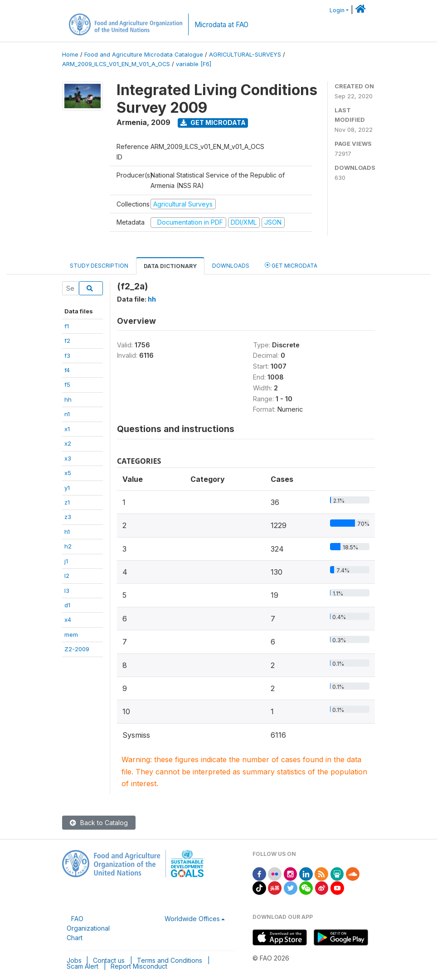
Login (337, 10)
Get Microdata (213, 122)
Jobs (74, 960)
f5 (67, 384)
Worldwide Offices (192, 919)
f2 (67, 341)
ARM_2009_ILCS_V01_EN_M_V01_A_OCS (116, 64)
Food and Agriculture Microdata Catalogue (144, 55)
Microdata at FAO (221, 25)
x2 (68, 443)
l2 (67, 576)
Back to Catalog (99, 823)
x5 (68, 473)
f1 (67, 326)
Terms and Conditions (170, 960)
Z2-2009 (77, 649)
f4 (67, 370)
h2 (68, 546)
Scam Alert (83, 966)
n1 (67, 414)
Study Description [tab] (99, 266)
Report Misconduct (139, 966)
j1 (66, 561)
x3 (68, 458)
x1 (67, 429)
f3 (67, 355)
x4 (68, 620)
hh (68, 399)
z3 (68, 517)
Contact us (109, 960)
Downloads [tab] (231, 266)
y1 (67, 488)
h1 (67, 532)
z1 (67, 502)
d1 (67, 605)
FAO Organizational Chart (88, 928)
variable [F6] (194, 64)
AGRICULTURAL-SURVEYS (245, 55)
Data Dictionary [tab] (170, 266)
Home (70, 55)
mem (71, 634)
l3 (67, 591)
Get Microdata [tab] (291, 265)
